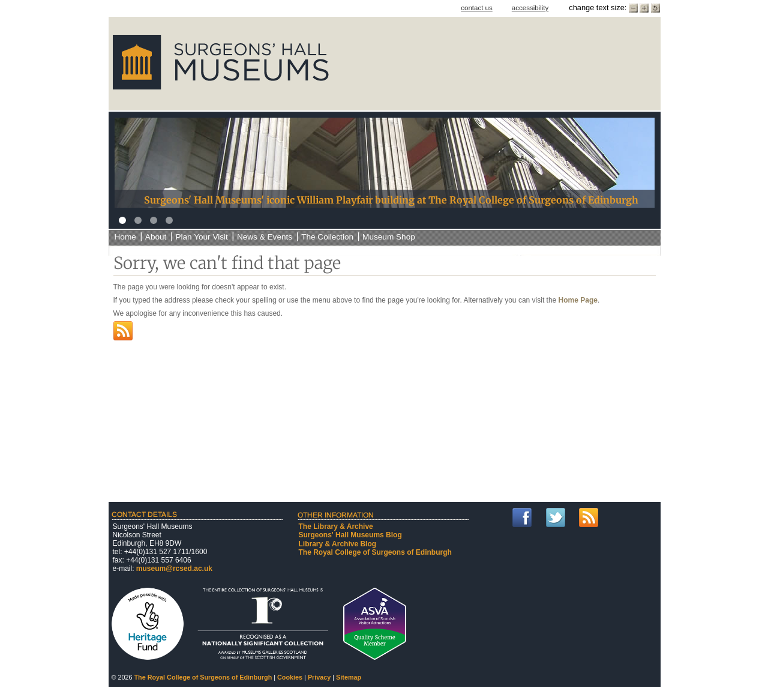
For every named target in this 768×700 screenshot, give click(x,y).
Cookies (290, 677)
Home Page (578, 300)
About (156, 237)
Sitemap (349, 677)
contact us (477, 8)
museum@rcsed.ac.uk (174, 569)
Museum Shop (389, 237)
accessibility (530, 8)
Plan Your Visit (201, 237)
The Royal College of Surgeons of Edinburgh (375, 552)
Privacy (319, 677)
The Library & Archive (336, 527)
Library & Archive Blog (338, 544)
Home (125, 237)
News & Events (265, 237)
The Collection (327, 237)
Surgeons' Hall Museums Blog (350, 535)
